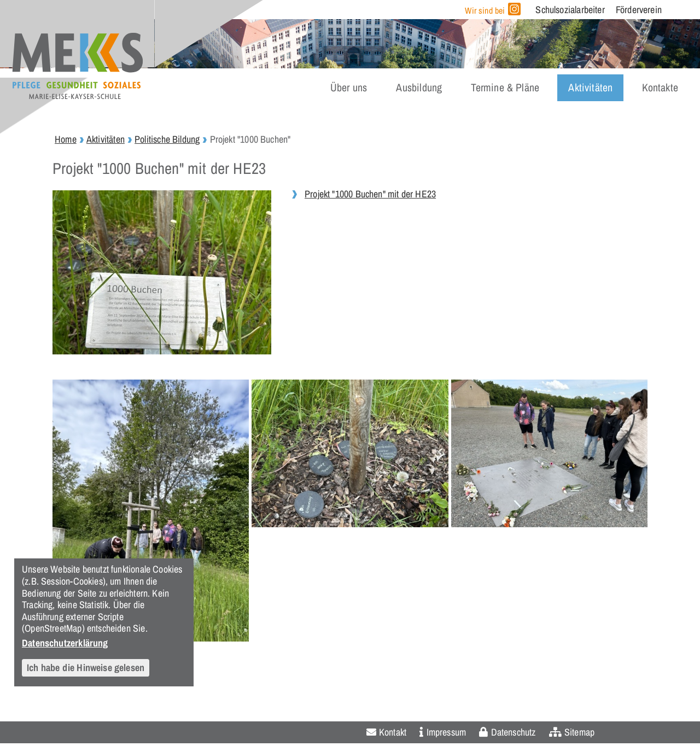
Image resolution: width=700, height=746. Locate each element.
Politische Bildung (167, 139)
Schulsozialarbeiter (570, 10)
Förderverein (639, 10)
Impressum (447, 732)
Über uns (349, 88)
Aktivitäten (590, 88)
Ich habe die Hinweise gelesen (86, 668)
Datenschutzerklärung (65, 643)
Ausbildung (419, 88)
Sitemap (579, 732)
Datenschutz (514, 732)
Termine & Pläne (505, 88)
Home (66, 139)
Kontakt (393, 732)
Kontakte (660, 88)
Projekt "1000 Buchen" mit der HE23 (370, 194)
